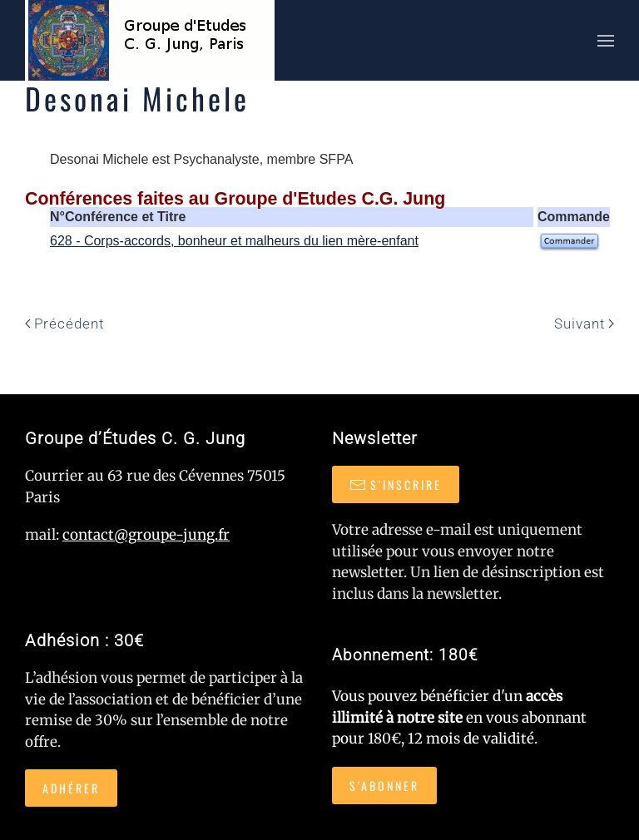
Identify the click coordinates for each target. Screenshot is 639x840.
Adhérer (71, 788)
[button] (606, 40)
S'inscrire (396, 484)
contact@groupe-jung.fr (146, 535)
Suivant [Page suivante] (584, 324)
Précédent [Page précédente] (64, 324)
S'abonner (384, 786)
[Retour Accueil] (150, 40)
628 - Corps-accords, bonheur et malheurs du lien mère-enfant (234, 241)
